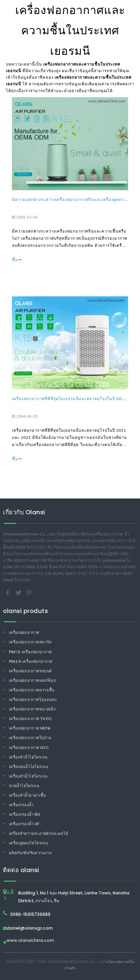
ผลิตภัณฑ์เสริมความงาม (30, 853)
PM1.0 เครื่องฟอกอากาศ (30, 652)
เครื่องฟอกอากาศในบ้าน (30, 738)
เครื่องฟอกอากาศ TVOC (31, 719)
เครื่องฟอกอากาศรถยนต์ (30, 671)
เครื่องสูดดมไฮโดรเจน (28, 843)
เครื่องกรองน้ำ (21, 805)
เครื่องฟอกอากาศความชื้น (32, 690)
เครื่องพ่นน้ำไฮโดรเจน (29, 767)
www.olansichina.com (30, 941)
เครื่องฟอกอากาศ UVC (29, 748)
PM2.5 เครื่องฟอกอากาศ (31, 661)
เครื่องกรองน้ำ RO (25, 814)
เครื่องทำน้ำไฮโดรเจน (28, 757)
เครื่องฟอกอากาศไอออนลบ (33, 700)
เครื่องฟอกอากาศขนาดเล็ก (32, 709)
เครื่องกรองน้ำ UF (24, 824)
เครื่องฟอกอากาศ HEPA (30, 728)
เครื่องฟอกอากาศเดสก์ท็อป (32, 681)
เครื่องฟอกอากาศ (24, 633)
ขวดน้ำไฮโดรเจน (24, 786)
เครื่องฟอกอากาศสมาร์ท (30, 642)
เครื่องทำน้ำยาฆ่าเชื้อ (27, 795)
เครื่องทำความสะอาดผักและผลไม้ (39, 833)
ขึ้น (17, 260)
